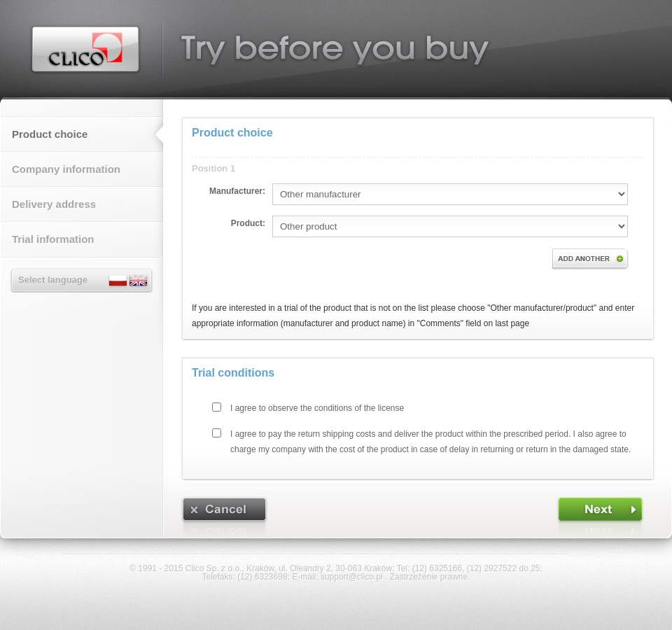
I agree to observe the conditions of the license (317, 408)
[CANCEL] (224, 517)
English (138, 281)
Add (591, 259)
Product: (248, 223)
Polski (118, 281)
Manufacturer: (237, 191)
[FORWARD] (600, 517)
